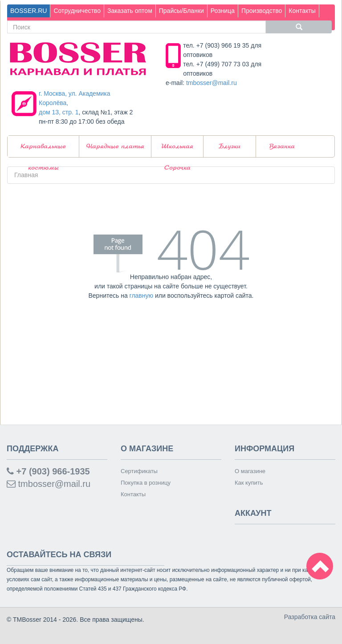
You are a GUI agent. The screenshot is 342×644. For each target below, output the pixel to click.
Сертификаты (139, 471)
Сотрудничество (77, 11)
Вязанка (282, 146)
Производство (262, 11)
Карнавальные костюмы (43, 150)
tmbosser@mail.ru (212, 83)
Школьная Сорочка (177, 150)
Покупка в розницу (146, 483)
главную (141, 296)
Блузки (230, 146)
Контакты (302, 11)
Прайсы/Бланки (181, 11)
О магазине (250, 471)
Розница (223, 11)
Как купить (249, 483)
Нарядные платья (115, 146)
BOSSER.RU (28, 11)
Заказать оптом (130, 11)
